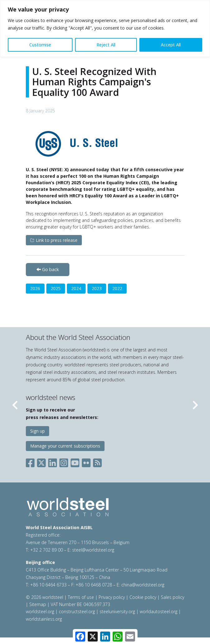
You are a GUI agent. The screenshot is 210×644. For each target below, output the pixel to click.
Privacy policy (112, 597)
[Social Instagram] (64, 461)
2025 (56, 288)
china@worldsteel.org (143, 585)
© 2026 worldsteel (45, 597)
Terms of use (81, 597)
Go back (48, 269)
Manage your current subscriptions (65, 446)
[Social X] (41, 461)
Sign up (37, 431)
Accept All (171, 45)
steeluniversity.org (117, 611)
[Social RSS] (97, 461)
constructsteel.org (77, 611)
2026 (35, 288)
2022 (117, 288)
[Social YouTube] (75, 461)
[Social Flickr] (86, 461)
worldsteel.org (40, 611)
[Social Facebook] (31, 461)
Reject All (106, 45)
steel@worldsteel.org (93, 550)
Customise (40, 45)
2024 (76, 288)
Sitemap (38, 604)
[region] (105, 28)
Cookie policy (143, 597)
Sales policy (173, 597)
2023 (97, 288)
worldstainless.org (44, 619)
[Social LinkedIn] (53, 461)
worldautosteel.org (159, 611)
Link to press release (54, 240)
